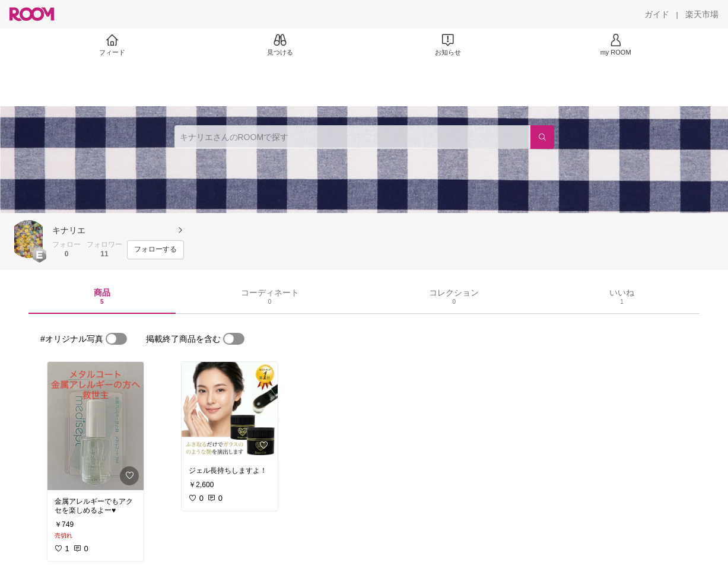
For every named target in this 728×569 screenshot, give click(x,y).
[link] (96, 426)
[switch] (116, 339)
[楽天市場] (702, 14)
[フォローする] (155, 250)
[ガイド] (657, 14)
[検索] (542, 137)
